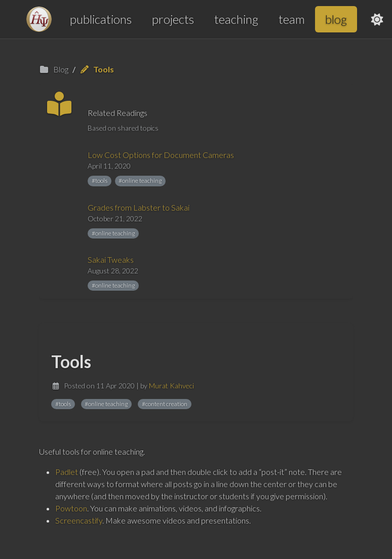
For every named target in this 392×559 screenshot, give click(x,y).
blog (336, 19)
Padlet (67, 472)
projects (173, 19)
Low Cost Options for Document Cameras (161, 155)
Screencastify (79, 520)
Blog (54, 69)
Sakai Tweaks (111, 259)
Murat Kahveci (171, 386)
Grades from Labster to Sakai (139, 207)
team (292, 19)
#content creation (165, 404)
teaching (236, 19)
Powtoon (71, 508)
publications (101, 19)
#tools (100, 181)
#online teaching (140, 181)
